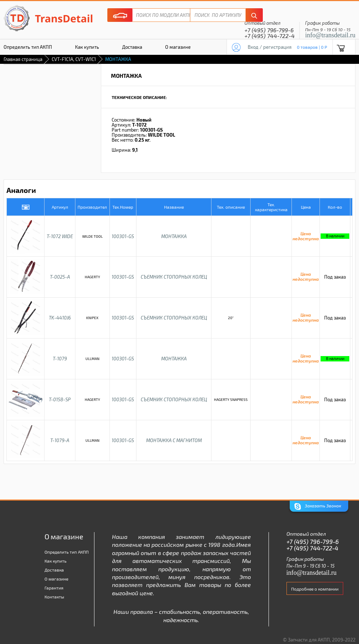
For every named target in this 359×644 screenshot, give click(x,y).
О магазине (178, 47)
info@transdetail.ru (330, 35)
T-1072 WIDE (60, 236)
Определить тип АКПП (67, 552)
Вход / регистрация (270, 47)
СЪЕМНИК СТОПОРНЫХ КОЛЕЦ (174, 277)
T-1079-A (60, 440)
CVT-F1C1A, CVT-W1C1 (74, 59)
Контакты (54, 597)
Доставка (132, 47)
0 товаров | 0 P (312, 47)
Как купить (87, 47)
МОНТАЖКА (174, 236)
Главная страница (23, 59)
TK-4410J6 (60, 318)
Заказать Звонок (318, 506)
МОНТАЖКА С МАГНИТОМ (174, 440)
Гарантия (54, 588)
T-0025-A (60, 277)
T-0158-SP (60, 399)
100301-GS (123, 236)
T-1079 (60, 359)
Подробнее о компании (315, 589)
